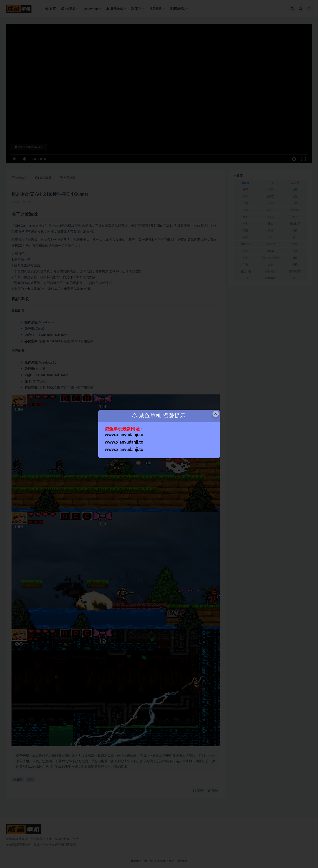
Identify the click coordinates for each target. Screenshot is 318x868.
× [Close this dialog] (216, 414)
